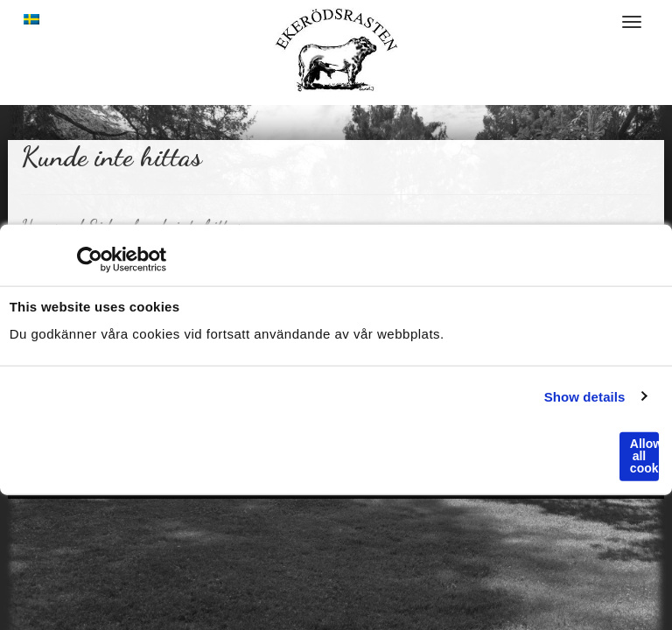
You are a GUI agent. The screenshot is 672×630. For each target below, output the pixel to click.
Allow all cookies (644, 456)
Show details (585, 396)
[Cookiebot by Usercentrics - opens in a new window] (90, 260)
